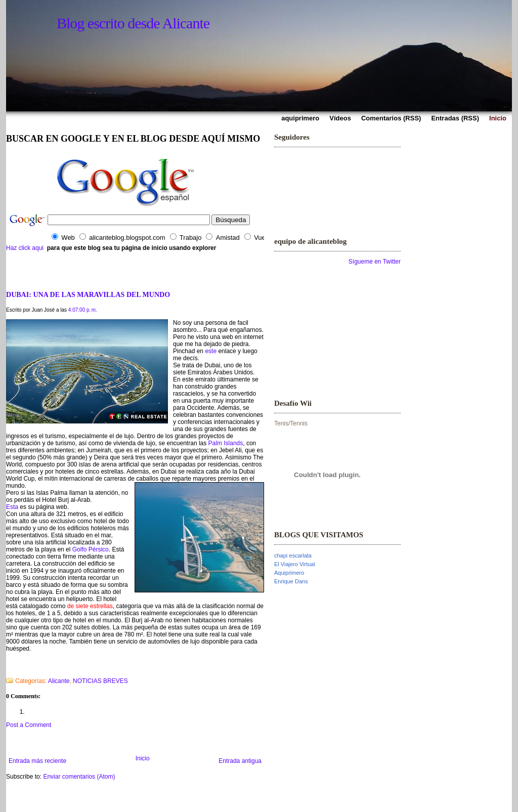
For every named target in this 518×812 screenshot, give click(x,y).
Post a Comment (29, 725)
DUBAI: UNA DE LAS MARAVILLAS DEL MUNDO (88, 294)
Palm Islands (226, 443)
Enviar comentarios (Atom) (79, 777)
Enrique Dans (291, 581)
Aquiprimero (289, 573)
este (211, 351)
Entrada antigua (240, 761)
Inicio (143, 758)
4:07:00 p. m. (83, 310)
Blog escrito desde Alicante (133, 23)
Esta (12, 507)
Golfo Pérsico (91, 549)
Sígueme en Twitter (375, 262)
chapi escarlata (293, 555)
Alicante (59, 681)
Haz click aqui (25, 248)
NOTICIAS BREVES (100, 681)
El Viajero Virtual (295, 564)
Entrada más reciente (37, 761)
